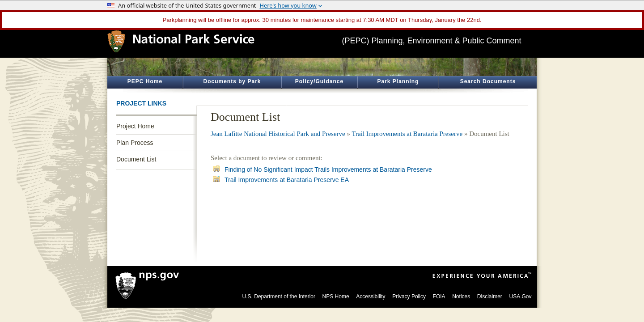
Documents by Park (232, 81)
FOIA (439, 297)
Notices (461, 297)
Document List (136, 159)
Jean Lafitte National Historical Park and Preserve (278, 134)
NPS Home (336, 297)
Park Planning (398, 81)
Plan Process (135, 143)
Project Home (135, 126)
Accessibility (371, 297)
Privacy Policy (409, 297)
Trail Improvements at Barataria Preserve (407, 134)
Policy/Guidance (319, 81)
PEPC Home (145, 81)
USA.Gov (520, 297)
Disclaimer (490, 297)
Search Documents (488, 81)
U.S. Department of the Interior (279, 297)
